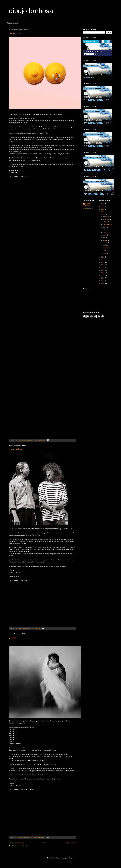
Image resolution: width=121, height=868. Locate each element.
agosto (105, 227)
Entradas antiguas (70, 843)
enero (105, 254)
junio (104, 232)
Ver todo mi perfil (88, 208)
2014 (103, 270)
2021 (103, 212)
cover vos (15, 33)
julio (104, 230)
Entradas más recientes (17, 843)
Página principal (13, 23)
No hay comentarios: (39, 440)
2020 (103, 214)
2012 (103, 275)
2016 (103, 265)
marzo (105, 240)
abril (104, 238)
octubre (105, 222)
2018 (103, 260)
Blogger (71, 858)
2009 (103, 283)
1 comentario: (37, 629)
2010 (103, 281)
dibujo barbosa (31, 11)
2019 (103, 257)
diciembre (106, 217)
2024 (103, 204)
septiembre (106, 225)
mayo (105, 235)
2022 (103, 209)
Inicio (44, 843)
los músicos (16, 449)
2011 (103, 278)
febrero (105, 243)
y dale (13, 638)
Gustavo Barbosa (88, 205)
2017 (103, 262)
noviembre (106, 219)
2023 (103, 207)
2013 (103, 273)
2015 (103, 268)
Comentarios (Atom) (23, 846)
